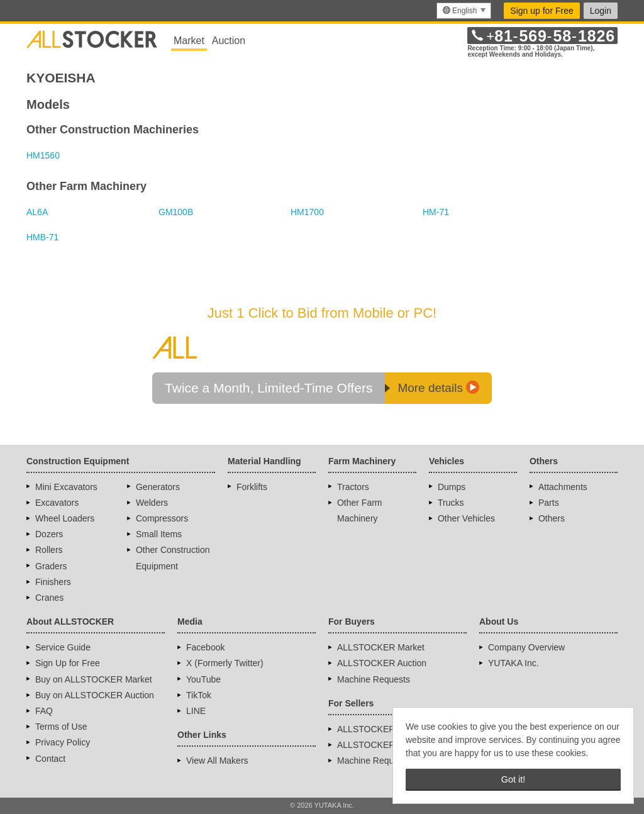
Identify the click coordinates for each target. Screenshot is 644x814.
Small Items (159, 534)
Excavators (57, 503)
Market (189, 41)
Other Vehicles (466, 518)
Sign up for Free (541, 11)
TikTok (199, 695)
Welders (152, 503)
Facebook (205, 647)
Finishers (53, 582)
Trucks (451, 503)
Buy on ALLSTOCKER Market (94, 679)
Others (552, 518)
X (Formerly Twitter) (225, 663)
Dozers (49, 534)
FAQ (44, 711)
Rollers (49, 550)
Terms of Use (61, 727)
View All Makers (217, 761)
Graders (51, 566)
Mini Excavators (66, 487)
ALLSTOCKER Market (381, 647)
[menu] (464, 11)
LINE (196, 711)
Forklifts (252, 487)
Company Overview (526, 647)
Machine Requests (374, 679)
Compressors (162, 518)
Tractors (353, 487)
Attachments (563, 487)
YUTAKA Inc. (514, 663)
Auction (229, 41)
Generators (158, 487)
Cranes (49, 598)
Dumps (452, 487)
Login (601, 11)
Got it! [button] (513, 779)
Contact (50, 759)
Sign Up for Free (68, 663)
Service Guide (63, 647)
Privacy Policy (63, 742)
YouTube (203, 679)
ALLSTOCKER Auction (382, 663)
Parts (549, 503)
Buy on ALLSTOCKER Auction (95, 695)
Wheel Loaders (65, 518)
